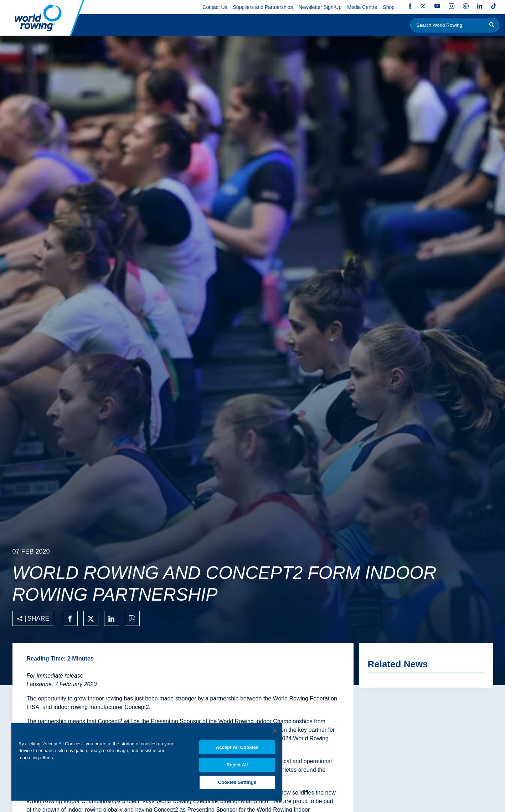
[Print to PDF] (132, 618)
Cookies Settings (237, 782)
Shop (389, 7)
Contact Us (215, 7)
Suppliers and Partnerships (263, 7)
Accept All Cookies (237, 747)
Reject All (237, 765)
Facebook (410, 6)
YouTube (437, 6)
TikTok (494, 6)
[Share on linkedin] (112, 618)
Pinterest (466, 6)
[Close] (275, 731)
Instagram (452, 6)
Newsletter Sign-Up (320, 7)
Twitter (423, 6)
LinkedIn (480, 6)
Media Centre (362, 7)
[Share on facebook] (70, 618)
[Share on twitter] (91, 618)
